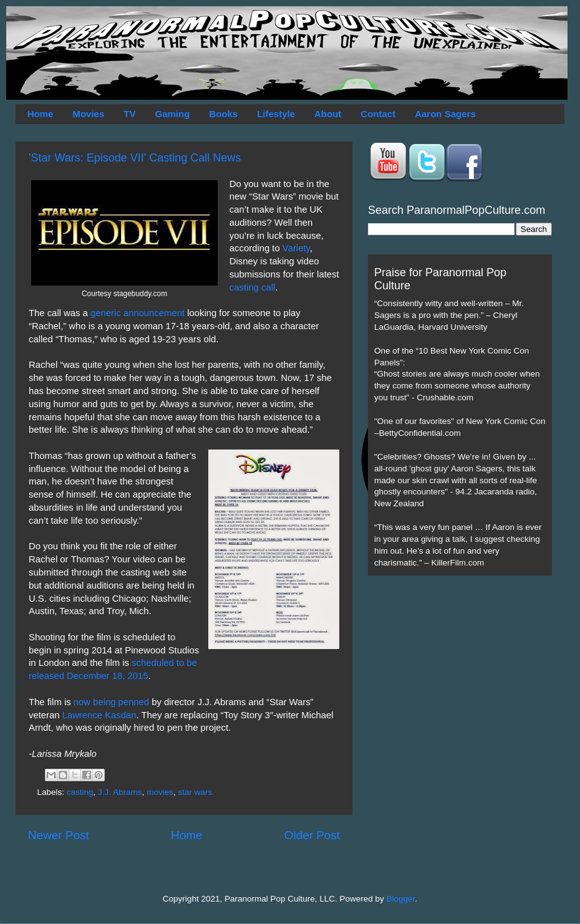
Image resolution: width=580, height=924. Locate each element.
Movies (88, 114)
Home (41, 114)
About (328, 114)
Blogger (401, 899)
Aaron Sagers (445, 114)
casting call (252, 287)
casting (80, 792)
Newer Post (59, 835)
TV (129, 114)
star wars (195, 792)
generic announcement (138, 313)
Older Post (312, 835)
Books (223, 114)
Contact (378, 114)
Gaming (172, 114)
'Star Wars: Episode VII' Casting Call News (135, 158)
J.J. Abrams (120, 792)
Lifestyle (276, 114)
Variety (296, 248)
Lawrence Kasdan (99, 715)
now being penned (111, 702)
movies (160, 792)
